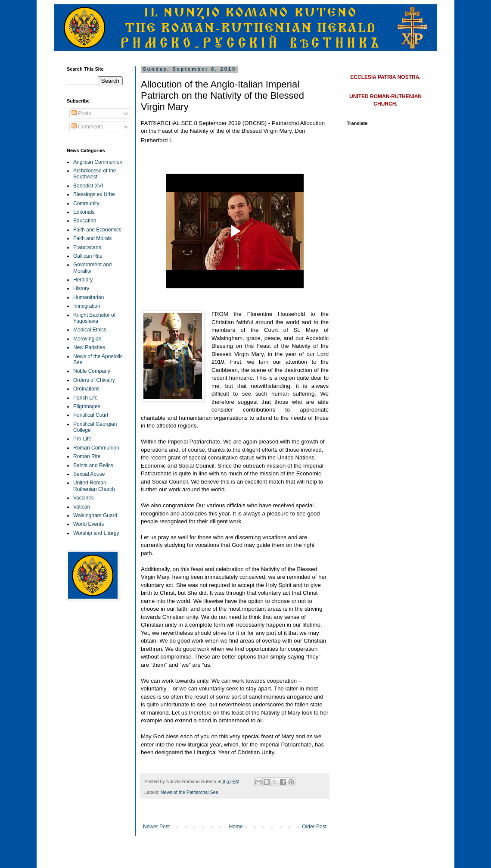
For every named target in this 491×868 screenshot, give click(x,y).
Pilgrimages (87, 406)
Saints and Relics (93, 465)
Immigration (87, 306)
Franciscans (87, 247)
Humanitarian (89, 297)
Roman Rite (87, 456)
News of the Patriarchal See (190, 792)
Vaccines (84, 498)
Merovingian (87, 339)
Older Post (314, 827)
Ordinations (86, 389)
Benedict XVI (88, 186)
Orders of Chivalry (94, 380)
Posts (81, 113)
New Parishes (89, 347)
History (81, 288)
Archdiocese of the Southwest (95, 174)
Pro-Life (82, 439)
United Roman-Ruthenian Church (94, 486)
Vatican (82, 507)
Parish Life (85, 398)
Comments (87, 127)
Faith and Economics (97, 230)
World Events (89, 524)
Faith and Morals (92, 238)
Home (236, 827)
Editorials (84, 212)
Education (85, 221)
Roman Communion (96, 448)
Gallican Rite (88, 256)
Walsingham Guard (95, 515)
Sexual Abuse (89, 474)
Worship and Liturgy (96, 533)
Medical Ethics (90, 330)
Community (86, 203)
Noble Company (92, 371)
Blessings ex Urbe (94, 194)
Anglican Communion (98, 162)
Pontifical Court (91, 415)
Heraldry (83, 280)
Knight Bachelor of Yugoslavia (94, 318)
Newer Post (156, 827)
